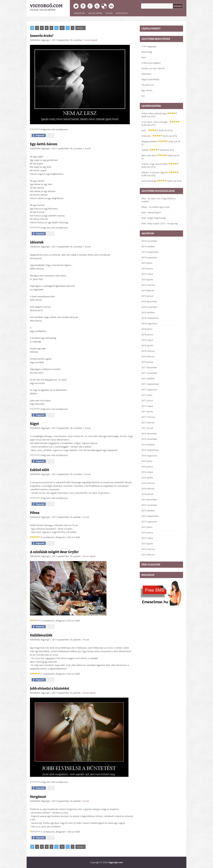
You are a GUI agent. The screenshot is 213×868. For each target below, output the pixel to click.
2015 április (147, 544)
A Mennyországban (151, 63)
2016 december (149, 433)
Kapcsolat (122, 13)
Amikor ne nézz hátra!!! (153, 68)
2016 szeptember (150, 450)
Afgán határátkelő (150, 79)
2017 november (149, 373)
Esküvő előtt (40, 470)
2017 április (147, 411)
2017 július (147, 395)
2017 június (147, 400)
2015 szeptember (150, 516)
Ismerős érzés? (42, 36)
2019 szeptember (150, 252)
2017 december (149, 367)
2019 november (149, 241)
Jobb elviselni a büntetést (50, 688)
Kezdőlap (79, 13)
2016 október (148, 445)
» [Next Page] (73, 28)
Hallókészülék (41, 635)
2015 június (147, 533)
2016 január (147, 494)
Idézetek (37, 242)
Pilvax (35, 513)
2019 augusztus (149, 257)
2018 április (147, 345)
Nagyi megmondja (157, 218)
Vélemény (146, 74)
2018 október (148, 312)
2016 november (149, 439)
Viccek (109, 13)
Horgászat (38, 797)
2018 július (147, 329)
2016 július (147, 461)
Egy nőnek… (147, 90)
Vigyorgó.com (46, 6)
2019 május (147, 274)
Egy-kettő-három (44, 144)
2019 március (148, 285)
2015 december (149, 500)
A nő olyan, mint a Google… (155, 122)
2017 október (148, 378)
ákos (144, 198)
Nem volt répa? (149, 155)
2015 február (148, 555)
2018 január (147, 362)
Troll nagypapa (149, 46)
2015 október (148, 511)
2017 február (148, 422)
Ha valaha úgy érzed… (160, 207)
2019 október (148, 246)
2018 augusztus (149, 323)
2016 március (148, 483)
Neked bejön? (155, 212)
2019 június (147, 268)
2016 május (147, 472)
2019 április (147, 279)
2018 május (147, 340)
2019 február (148, 290)
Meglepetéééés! (149, 141)
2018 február (148, 356)
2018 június (147, 334)
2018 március (148, 351)
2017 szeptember (150, 384)
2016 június (147, 467)
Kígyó (34, 424)
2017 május (147, 406)
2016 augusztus (149, 456)
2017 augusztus (149, 389)
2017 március (148, 417)
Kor (143, 96)
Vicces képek (95, 13)
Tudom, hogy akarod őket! (155, 164)
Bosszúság (147, 52)
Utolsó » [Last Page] (80, 28)
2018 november (149, 307)
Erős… (145, 130)
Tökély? (145, 150)
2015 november (149, 505)
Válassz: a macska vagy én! (155, 172)
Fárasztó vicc (148, 85)
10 (62, 28)
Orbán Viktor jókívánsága (154, 113)
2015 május (147, 538)
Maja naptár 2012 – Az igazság (163, 223)
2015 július (147, 527)
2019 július (147, 263)
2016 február (148, 489)
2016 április (147, 478)
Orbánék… (147, 136)
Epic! (144, 57)
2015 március (148, 549)
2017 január (147, 428)
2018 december (149, 301)
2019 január (147, 296)
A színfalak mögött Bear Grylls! (54, 552)
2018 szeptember (150, 318)
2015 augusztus (149, 522)
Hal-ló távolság (149, 181)
